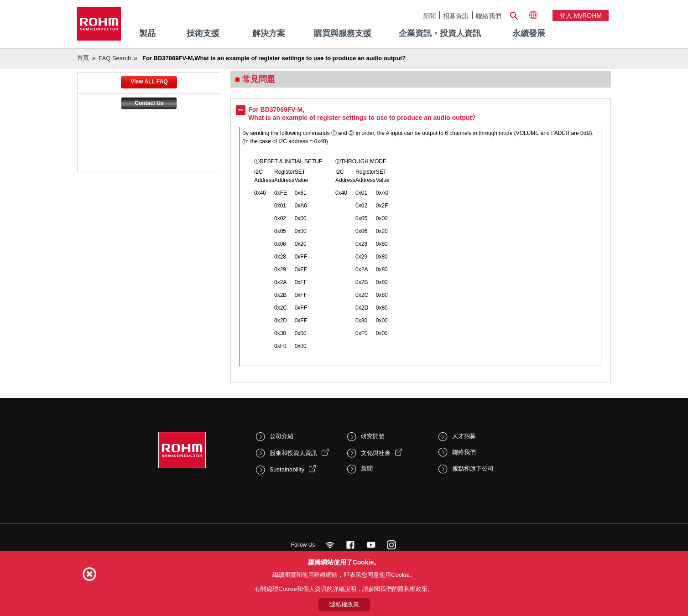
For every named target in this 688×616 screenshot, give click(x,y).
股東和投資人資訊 (293, 453)
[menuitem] (529, 34)
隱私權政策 (344, 604)
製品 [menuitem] (147, 33)
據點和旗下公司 (473, 468)
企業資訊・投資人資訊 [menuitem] (440, 33)
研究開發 (373, 436)
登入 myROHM (581, 16)
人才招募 (464, 436)
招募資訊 (456, 16)
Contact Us (149, 103)
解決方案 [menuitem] (269, 33)
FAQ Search (115, 58)
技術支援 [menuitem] (203, 33)
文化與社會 (376, 453)
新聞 (429, 16)
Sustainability (287, 469)
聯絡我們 (489, 16)
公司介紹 (281, 436)
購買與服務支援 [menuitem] (343, 33)
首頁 (83, 58)
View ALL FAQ (149, 82)
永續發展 (529, 33)
